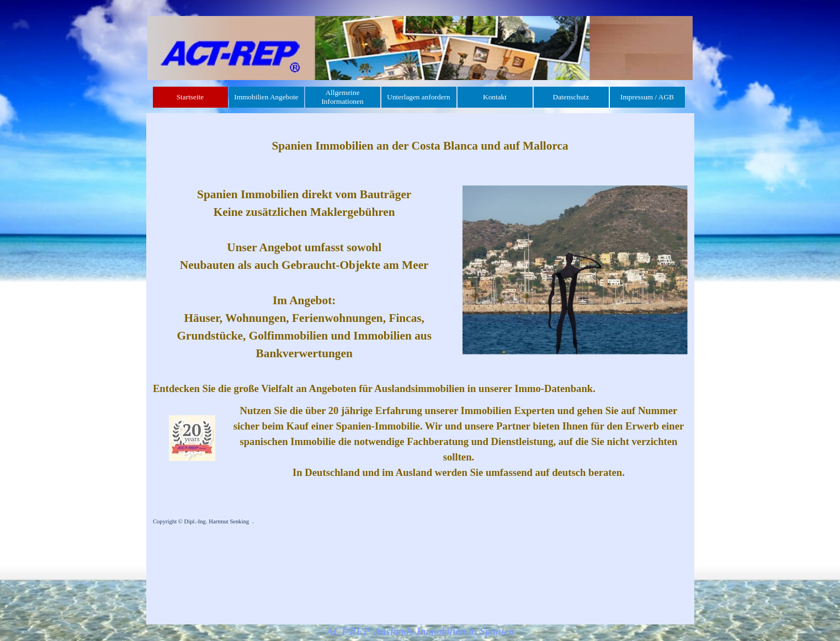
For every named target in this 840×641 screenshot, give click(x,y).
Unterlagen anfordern (418, 97)
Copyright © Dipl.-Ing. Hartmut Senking (201, 521)
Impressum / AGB (647, 97)
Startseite (190, 97)
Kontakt (495, 97)
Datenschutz (571, 97)
